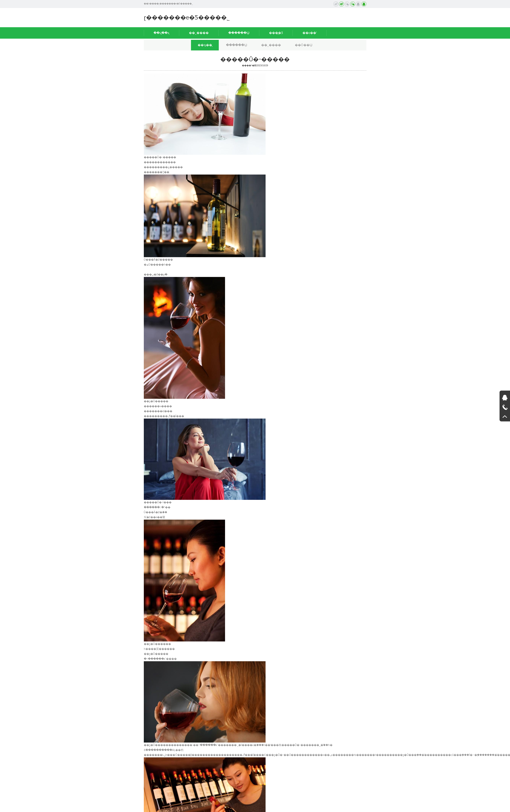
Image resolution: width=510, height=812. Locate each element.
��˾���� (199, 33)
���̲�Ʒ (276, 33)
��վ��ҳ (161, 33)
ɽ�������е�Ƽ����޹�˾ (187, 17)
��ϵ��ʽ (310, 33)
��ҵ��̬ (205, 45)
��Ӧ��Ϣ (304, 45)
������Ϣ (239, 33)
